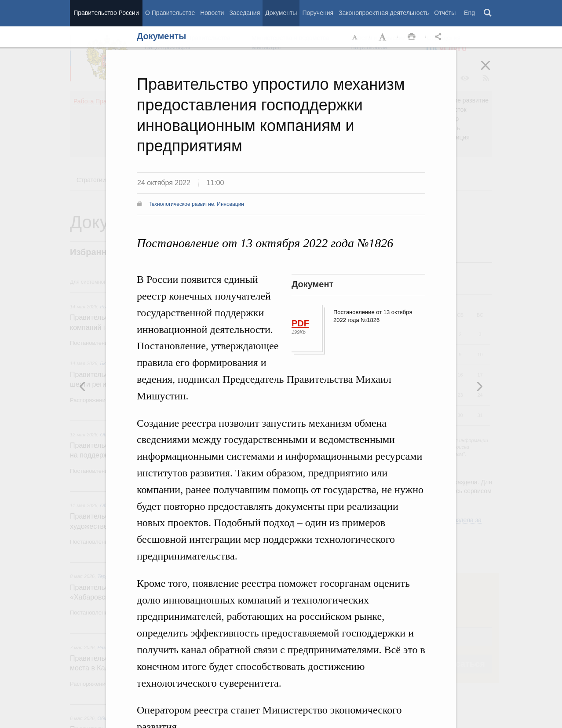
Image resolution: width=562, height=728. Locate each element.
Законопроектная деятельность (384, 13)
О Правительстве (170, 13)
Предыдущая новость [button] (479, 386)
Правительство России (106, 13)
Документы (281, 13)
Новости (212, 13)
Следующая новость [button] (83, 386)
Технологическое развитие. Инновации (196, 204)
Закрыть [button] (492, 71)
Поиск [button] (488, 13)
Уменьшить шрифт (355, 37)
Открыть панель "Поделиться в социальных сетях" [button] (440, 37)
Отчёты (445, 13)
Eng (469, 13)
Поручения (318, 13)
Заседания (245, 13)
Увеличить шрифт (383, 37)
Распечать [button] (412, 37)
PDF (300, 323)
